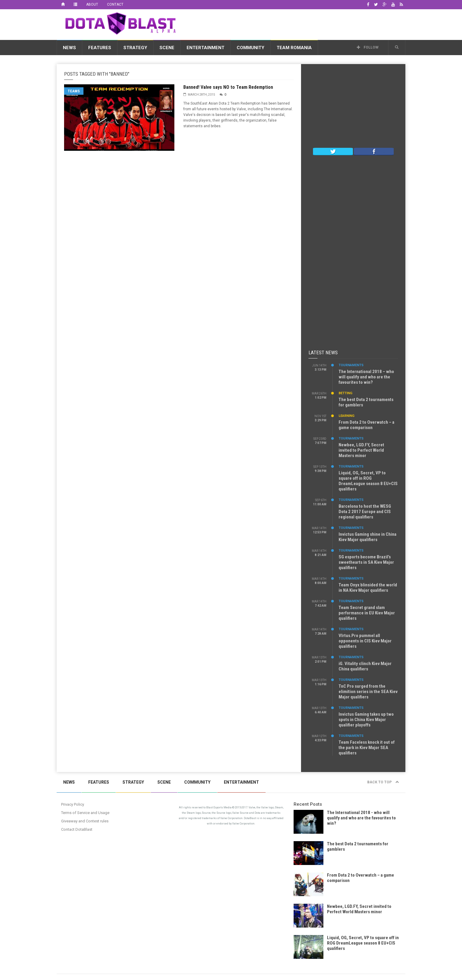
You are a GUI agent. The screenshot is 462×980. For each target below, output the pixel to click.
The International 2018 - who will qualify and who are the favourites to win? (361, 818)
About (92, 4)
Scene (167, 48)
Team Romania (294, 48)
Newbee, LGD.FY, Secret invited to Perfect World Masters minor (361, 450)
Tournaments (351, 365)
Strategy (135, 48)
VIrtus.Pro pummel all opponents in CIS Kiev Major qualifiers (365, 641)
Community (251, 48)
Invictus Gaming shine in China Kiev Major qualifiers (368, 537)
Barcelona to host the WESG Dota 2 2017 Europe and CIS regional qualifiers (365, 512)
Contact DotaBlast (77, 829)
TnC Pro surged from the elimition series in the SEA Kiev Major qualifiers (368, 692)
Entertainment (206, 48)
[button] (397, 47)
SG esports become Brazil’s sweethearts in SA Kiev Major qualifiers (366, 562)
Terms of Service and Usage (85, 813)
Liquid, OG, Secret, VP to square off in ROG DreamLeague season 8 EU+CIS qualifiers (368, 481)
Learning (346, 416)
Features (100, 48)
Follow (368, 47)
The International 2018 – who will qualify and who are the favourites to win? (366, 377)
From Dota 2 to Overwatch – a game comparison (366, 425)
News (69, 48)
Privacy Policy (73, 804)
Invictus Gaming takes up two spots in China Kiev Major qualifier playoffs (366, 720)
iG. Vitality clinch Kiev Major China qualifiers (365, 666)
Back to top (383, 782)
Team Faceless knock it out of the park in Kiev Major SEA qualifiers (367, 748)
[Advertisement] (297, 24)
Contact (115, 4)
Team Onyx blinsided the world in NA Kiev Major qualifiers (368, 588)
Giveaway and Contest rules (85, 821)
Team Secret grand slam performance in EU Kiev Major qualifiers (367, 613)
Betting (345, 393)
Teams (74, 91)
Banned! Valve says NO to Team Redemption (228, 87)
